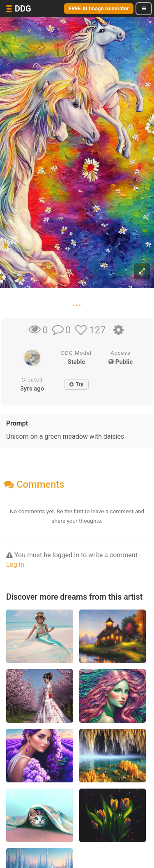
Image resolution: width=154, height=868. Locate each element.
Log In (15, 564)
